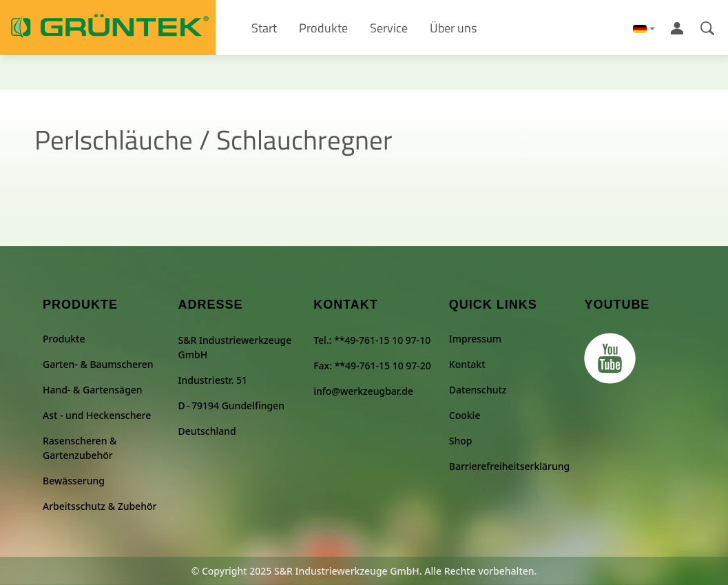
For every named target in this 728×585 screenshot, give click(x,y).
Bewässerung (74, 481)
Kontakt (467, 364)
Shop (461, 441)
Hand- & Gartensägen (93, 390)
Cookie (465, 415)
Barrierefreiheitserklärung (509, 466)
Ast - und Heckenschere (97, 415)
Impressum (475, 339)
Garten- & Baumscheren (98, 364)
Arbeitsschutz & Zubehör (100, 506)
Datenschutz (478, 390)
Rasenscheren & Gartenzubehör (80, 448)
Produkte (64, 339)
